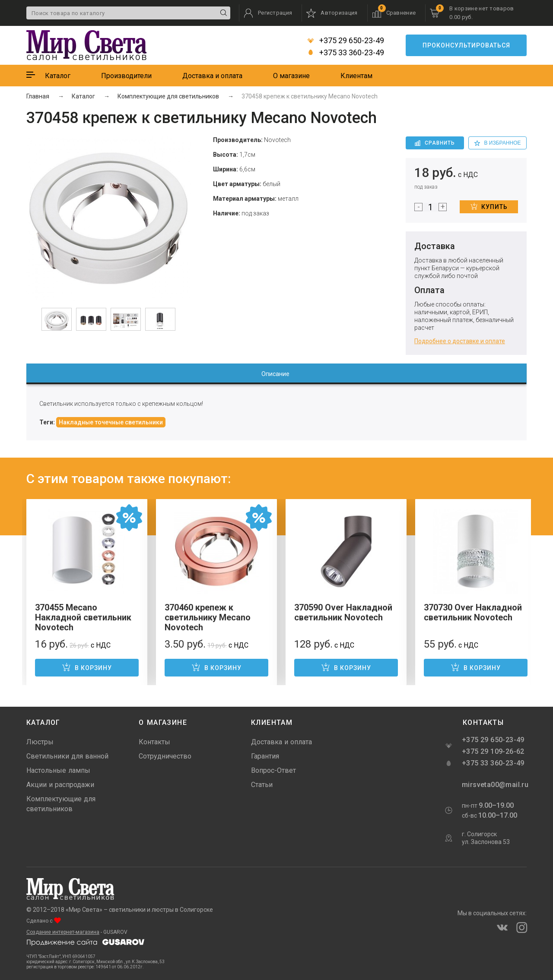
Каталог (58, 76)
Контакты (154, 742)
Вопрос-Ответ (273, 770)
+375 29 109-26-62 (493, 751)
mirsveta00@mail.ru (494, 785)
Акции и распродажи (60, 785)
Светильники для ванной (67, 756)
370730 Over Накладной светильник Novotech (473, 612)
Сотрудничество (165, 756)
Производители (126, 76)
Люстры (40, 742)
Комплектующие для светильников (61, 804)
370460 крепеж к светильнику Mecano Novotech (208, 617)
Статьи (262, 785)
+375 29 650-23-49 (346, 41)
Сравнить (435, 143)
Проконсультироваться (466, 45)
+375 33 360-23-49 (346, 53)
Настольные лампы (58, 770)
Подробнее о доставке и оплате (460, 341)
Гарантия (265, 756)
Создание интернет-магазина (63, 932)
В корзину (87, 667)
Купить (489, 206)
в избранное (498, 143)
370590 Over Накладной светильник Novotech (343, 612)
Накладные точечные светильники (111, 422)
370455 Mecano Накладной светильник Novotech (83, 617)
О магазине (291, 76)
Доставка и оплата (212, 76)
